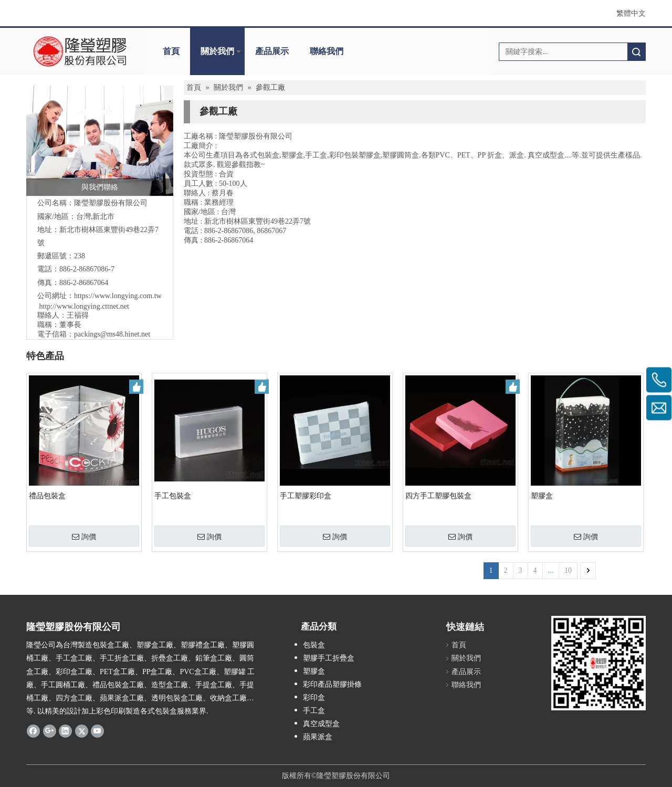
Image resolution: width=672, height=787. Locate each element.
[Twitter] (82, 730)
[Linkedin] (65, 730)
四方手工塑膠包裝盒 (438, 496)
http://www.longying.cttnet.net (84, 306)
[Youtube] (97, 730)
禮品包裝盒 (47, 496)
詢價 (84, 537)
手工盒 (314, 711)
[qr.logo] (598, 663)
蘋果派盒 (318, 737)
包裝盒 (314, 645)
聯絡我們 (327, 51)
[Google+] (50, 730)
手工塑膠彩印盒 (306, 496)
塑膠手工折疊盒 (329, 658)
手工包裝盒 (173, 496)
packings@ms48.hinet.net (112, 334)
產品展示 (272, 51)
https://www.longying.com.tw (118, 296)
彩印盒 (314, 697)
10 (568, 570)
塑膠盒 (542, 496)
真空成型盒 (321, 724)
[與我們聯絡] (100, 141)
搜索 (636, 52)
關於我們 (217, 51)
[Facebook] (33, 730)
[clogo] (80, 51)
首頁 (171, 51)
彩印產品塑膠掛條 (332, 684)
